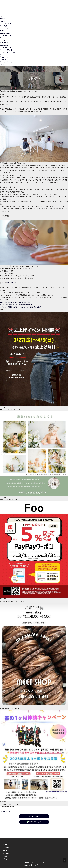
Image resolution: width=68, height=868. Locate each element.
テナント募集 (4, 43)
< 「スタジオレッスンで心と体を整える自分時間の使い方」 (18, 305)
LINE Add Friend (11, 283)
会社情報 (5, 844)
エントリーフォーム (6, 62)
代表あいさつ (4, 57)
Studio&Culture (5, 45)
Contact (2, 64)
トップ (4, 841)
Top (1, 16)
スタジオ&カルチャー (8, 853)
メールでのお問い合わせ (34, 816)
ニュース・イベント (6, 23)
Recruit (2, 55)
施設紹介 (3, 38)
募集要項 (3, 60)
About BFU (3, 19)
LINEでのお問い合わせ (34, 822)
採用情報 (5, 856)
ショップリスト (4, 26)
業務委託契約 (4, 31)
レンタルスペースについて (8, 52)
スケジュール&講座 (6, 50)
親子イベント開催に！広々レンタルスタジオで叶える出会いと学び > (21, 307)
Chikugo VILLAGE (5, 33)
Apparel (2, 21)
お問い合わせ (6, 859)
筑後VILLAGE (6, 850)
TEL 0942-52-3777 (5, 811)
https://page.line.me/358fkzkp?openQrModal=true (15, 302)
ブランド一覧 (4, 28)
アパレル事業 (6, 847)
